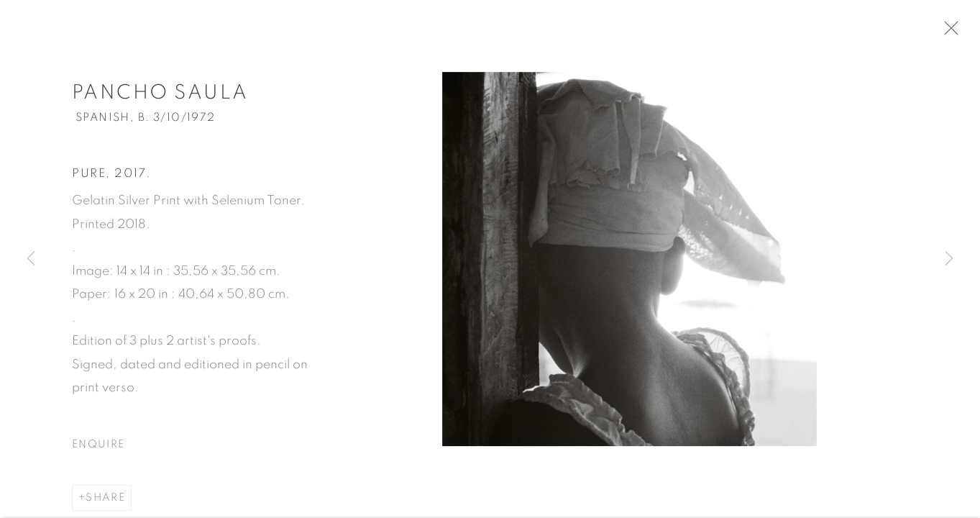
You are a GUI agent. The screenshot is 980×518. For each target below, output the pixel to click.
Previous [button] (31, 259)
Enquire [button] (98, 448)
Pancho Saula (160, 96)
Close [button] (951, 32)
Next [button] (949, 259)
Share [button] (105, 501)
